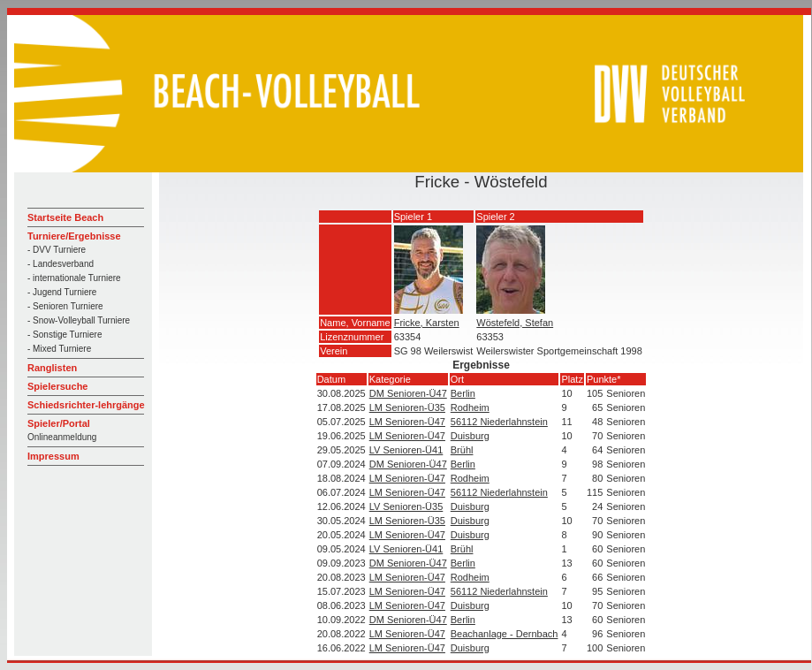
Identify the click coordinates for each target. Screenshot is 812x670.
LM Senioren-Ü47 (407, 422)
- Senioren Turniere (65, 306)
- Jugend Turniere (62, 292)
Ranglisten (52, 368)
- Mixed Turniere (59, 349)
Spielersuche (57, 386)
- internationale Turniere (74, 278)
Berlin (463, 393)
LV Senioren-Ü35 (406, 506)
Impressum (53, 456)
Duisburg (470, 436)
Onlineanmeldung (62, 437)
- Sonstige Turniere (65, 335)
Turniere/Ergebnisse (74, 236)
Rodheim (470, 407)
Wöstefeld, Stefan (515, 323)
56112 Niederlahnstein (499, 422)
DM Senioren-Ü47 (408, 393)
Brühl (462, 450)
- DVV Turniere (57, 250)
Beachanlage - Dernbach (505, 634)
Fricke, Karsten (427, 323)
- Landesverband (61, 264)
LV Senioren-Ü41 (406, 450)
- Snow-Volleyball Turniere (79, 320)
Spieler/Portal (59, 423)
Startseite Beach (65, 217)
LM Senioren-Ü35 (407, 407)
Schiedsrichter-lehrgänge (86, 405)
